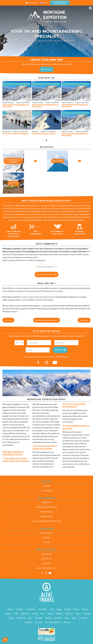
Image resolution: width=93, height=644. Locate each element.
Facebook (42, 573)
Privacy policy (47, 512)
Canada (19, 609)
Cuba (52, 609)
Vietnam (67, 622)
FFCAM (47, 542)
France (76, 609)
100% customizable (35, 233)
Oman (11, 618)
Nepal (78, 614)
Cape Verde (30, 609)
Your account (33, 3)
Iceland (8, 614)
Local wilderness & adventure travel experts (13, 234)
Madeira (59, 614)
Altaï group (47, 554)
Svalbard (28, 622)
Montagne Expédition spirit (47, 320)
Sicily (67, 618)
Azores (11, 609)
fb (38, 363)
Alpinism (47, 486)
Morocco (69, 614)
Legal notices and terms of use (46, 521)
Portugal (39, 618)
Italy (43, 614)
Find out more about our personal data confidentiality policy (46, 357)
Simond (47, 538)
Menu (90, 8)
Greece (85, 609)
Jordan (50, 614)
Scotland (58, 618)
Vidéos (50, 573)
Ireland (35, 614)
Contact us (84, 320)
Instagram (46, 573)
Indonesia (25, 614)
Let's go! (48, 69)
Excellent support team (80, 233)
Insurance (46, 502)
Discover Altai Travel (45, 274)
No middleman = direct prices (58, 233)
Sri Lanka (83, 618)
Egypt (59, 609)
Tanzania (39, 622)
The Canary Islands (53, 622)
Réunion (48, 618)
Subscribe (59, 350)
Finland (68, 609)
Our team (8, 320)
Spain (74, 618)
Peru (30, 618)
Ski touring (46, 491)
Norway (87, 614)
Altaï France (46, 533)
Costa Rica (42, 609)
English (42, 3)
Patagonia (21, 618)
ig (46, 363)
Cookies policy (46, 516)
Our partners (46, 528)
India (16, 614)
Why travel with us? (46, 568)
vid (55, 363)
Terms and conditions (47, 507)
